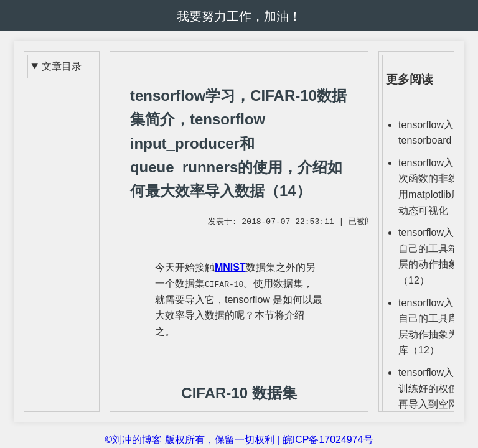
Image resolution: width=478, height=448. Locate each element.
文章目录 (62, 66)
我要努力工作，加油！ (239, 16)
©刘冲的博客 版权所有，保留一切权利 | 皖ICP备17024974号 (239, 440)
